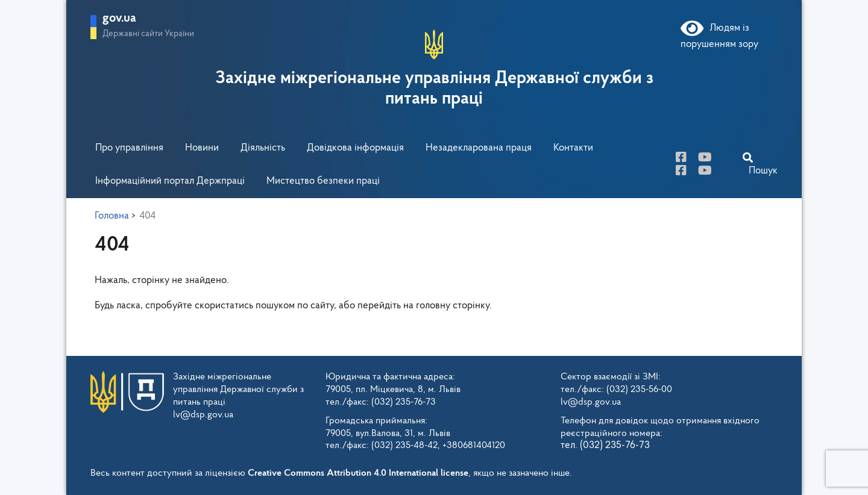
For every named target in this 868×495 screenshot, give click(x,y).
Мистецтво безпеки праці (323, 181)
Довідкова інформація (355, 148)
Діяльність (263, 148)
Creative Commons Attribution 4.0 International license (358, 473)
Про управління (129, 148)
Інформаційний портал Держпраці (170, 181)
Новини (202, 148)
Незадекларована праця (479, 148)
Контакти (573, 148)
